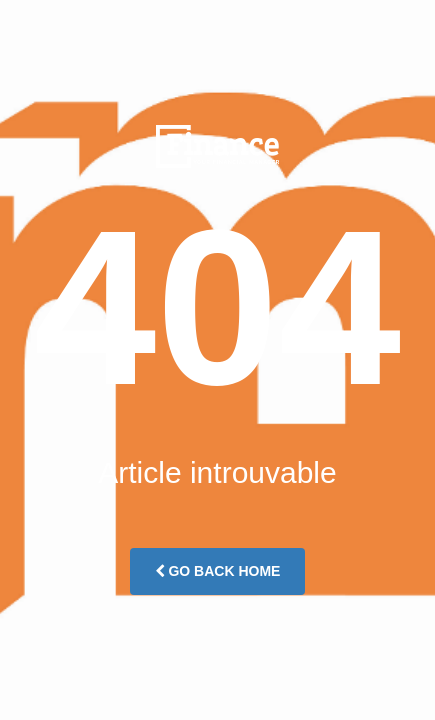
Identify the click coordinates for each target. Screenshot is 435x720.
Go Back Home (218, 571)
